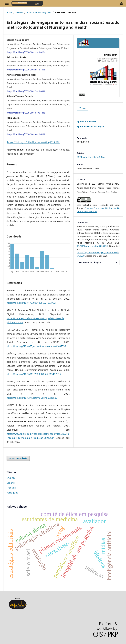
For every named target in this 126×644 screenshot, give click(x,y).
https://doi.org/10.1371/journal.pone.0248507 (32, 398)
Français (11, 488)
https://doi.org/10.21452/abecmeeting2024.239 (33, 142)
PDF (84, 108)
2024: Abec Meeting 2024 (39, 12)
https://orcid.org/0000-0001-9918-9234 (26, 52)
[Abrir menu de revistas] (122, 3)
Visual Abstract (88, 122)
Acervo (19, 12)
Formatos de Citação (90, 262)
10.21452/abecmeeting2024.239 (92, 246)
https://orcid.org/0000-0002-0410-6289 (26, 134)
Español (11, 483)
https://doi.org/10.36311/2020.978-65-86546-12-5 (34, 374)
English (11, 478)
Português (12, 493)
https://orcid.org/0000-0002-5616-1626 (26, 70)
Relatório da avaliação (92, 126)
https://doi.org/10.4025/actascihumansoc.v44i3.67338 (36, 346)
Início (9, 12)
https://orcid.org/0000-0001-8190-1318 (26, 113)
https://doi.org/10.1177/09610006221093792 (31, 303)
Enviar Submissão (18, 458)
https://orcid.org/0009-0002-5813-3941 (26, 91)
